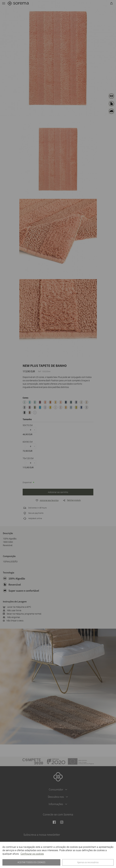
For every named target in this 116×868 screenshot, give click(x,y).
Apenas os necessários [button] (88, 862)
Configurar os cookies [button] (32, 854)
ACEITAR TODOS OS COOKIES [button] (31, 862)
